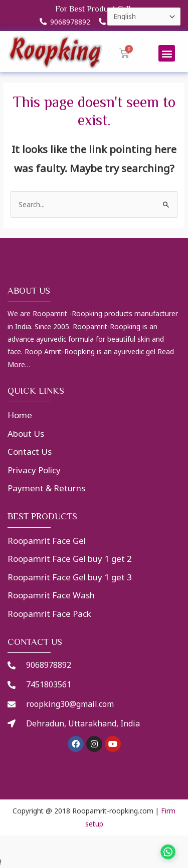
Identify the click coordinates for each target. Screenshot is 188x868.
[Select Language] (144, 17)
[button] (167, 53)
